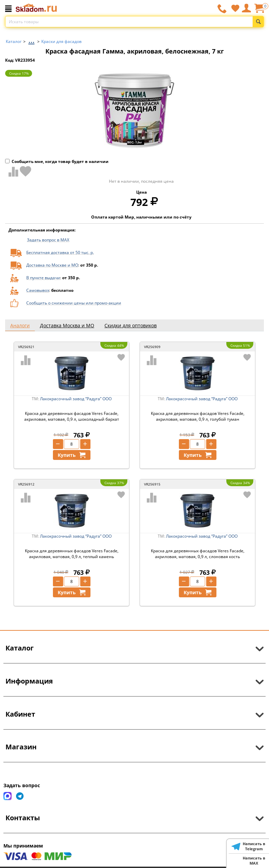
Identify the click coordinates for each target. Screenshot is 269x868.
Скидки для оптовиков (131, 325)
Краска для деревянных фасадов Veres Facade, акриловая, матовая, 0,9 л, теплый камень (72, 554)
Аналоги (20, 325)
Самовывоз (38, 290)
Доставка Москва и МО (67, 325)
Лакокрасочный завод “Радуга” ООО (76, 399)
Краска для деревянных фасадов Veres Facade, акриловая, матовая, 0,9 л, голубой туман (198, 416)
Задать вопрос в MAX (48, 240)
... (31, 40)
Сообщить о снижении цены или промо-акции (74, 303)
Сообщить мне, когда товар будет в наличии (57, 161)
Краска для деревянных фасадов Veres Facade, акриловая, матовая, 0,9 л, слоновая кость (198, 554)
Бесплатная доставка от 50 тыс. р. (60, 252)
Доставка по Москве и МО (52, 265)
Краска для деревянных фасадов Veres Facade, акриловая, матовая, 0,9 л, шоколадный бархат (72, 416)
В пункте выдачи (43, 278)
